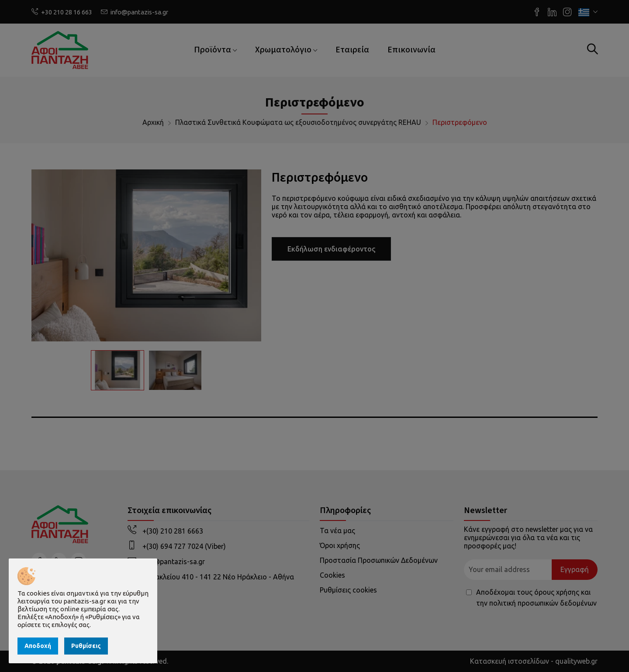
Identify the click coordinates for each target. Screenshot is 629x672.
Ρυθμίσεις (86, 646)
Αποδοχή (38, 646)
